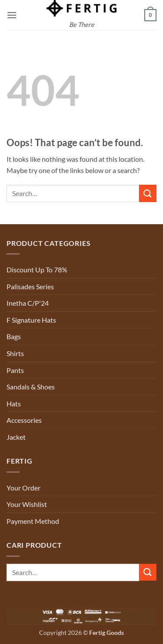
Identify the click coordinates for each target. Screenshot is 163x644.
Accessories (24, 420)
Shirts (15, 353)
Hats (14, 404)
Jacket (16, 437)
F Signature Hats (31, 320)
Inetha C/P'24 (28, 303)
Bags (14, 336)
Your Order (23, 488)
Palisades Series (30, 286)
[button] (12, 15)
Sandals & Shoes (31, 387)
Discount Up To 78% (37, 270)
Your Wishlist (27, 504)
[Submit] (148, 193)
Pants (15, 370)
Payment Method (33, 521)
